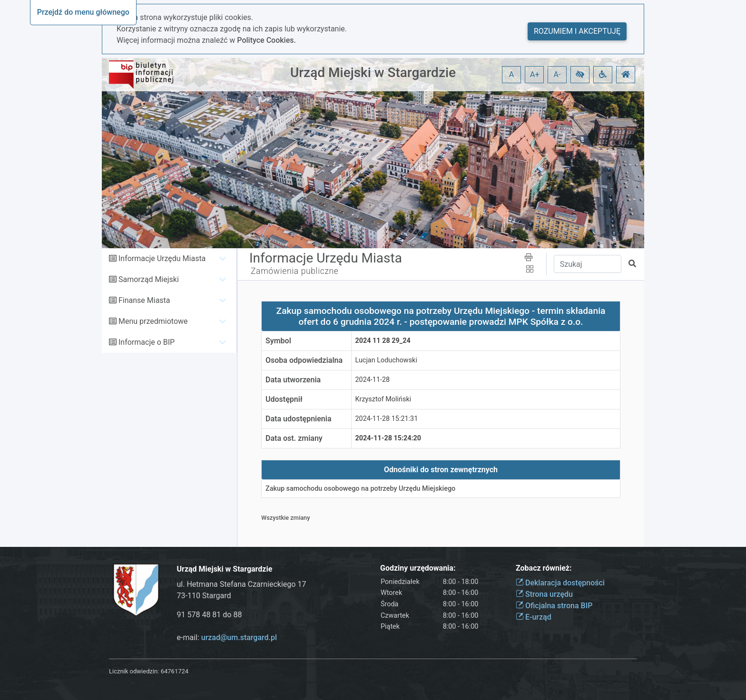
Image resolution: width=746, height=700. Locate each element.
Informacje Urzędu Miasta (162, 258)
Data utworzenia (293, 380)
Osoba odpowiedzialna (304, 360)
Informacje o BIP (147, 342)
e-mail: (227, 637)
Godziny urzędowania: (418, 568)
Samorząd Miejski (149, 279)
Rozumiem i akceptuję (577, 31)
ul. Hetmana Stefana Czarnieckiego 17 (242, 584)
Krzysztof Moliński (383, 399)
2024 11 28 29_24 (383, 341)
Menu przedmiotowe (153, 321)
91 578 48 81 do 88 (210, 615)
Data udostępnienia (299, 419)
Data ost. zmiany (294, 438)
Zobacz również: (544, 568)
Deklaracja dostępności (560, 583)
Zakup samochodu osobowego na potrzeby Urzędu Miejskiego (360, 489)
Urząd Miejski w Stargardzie (373, 73)
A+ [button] (535, 74)
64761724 (175, 671)
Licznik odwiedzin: (134, 671)
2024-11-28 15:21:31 (387, 419)
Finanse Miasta (144, 300)
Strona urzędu (544, 594)
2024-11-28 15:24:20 (388, 438)
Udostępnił (284, 399)
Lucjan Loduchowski (386, 360)
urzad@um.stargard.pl (239, 637)
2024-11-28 (373, 380)
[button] (580, 75)
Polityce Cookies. (266, 40)
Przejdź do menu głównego (83, 12)
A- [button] (557, 74)
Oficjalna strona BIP (554, 606)
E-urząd (534, 617)
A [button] (511, 74)
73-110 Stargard (204, 596)
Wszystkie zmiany (286, 518)
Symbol (278, 341)
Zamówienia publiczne (295, 271)
